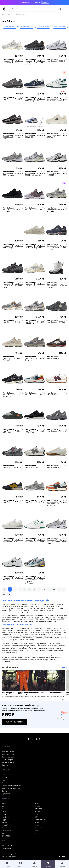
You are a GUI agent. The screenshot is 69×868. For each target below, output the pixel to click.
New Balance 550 (60, 27)
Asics (4, 806)
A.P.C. (37, 825)
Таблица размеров (8, 763)
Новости (5, 780)
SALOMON (38, 809)
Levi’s (37, 831)
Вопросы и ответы (8, 754)
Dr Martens (5, 814)
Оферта (4, 791)
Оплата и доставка (8, 757)
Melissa (4, 828)
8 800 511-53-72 (7, 846)
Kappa (4, 820)
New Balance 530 (43, 27)
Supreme (38, 812)
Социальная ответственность (12, 786)
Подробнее (45, 2)
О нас (4, 775)
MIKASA (4, 823)
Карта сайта (6, 794)
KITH (37, 833)
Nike (3, 833)
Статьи (4, 783)
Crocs (4, 812)
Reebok (38, 806)
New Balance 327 (10, 27)
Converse (5, 809)
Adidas (4, 804)
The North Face (40, 814)
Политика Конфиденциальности (12, 788)
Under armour (40, 820)
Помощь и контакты (8, 752)
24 (64, 590)
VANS (37, 823)
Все (64, 668)
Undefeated (39, 828)
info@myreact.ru (7, 849)
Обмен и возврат (7, 760)
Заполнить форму (15, 722)
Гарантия (5, 765)
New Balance (6, 831)
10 (54, 590)
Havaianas (5, 817)
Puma (37, 804)
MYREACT (5, 825)
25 (4, 594)
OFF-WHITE (6, 836)
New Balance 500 (26, 27)
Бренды (9, 14)
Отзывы (4, 778)
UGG (37, 817)
